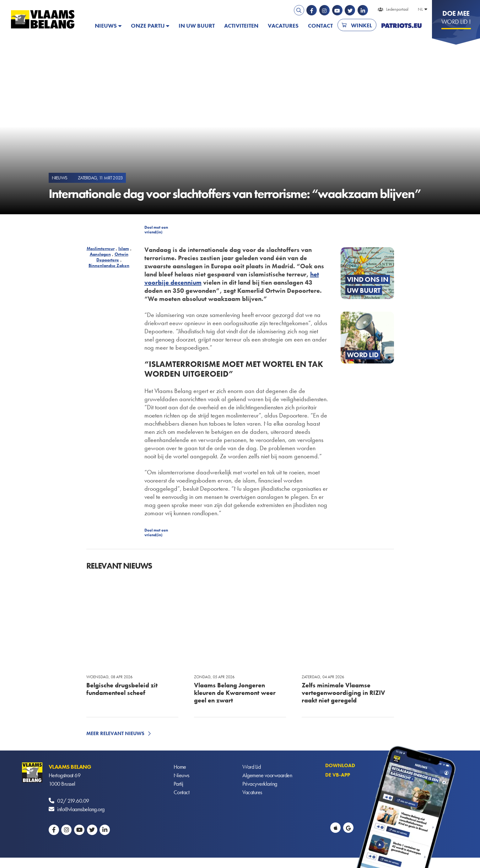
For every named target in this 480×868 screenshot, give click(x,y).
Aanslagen (100, 254)
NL (420, 9)
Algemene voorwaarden (267, 775)
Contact (320, 26)
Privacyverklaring (260, 784)
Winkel (361, 25)
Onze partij (148, 26)
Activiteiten (241, 26)
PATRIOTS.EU (402, 26)
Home (180, 767)
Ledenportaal (397, 9)
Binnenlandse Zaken (109, 265)
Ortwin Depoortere (112, 257)
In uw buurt (197, 26)
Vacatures (283, 26)
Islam (124, 248)
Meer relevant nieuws (115, 733)
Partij (178, 784)
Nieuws (106, 26)
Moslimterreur (101, 248)
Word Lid (251, 767)
